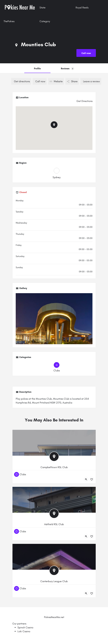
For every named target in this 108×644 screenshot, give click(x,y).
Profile (37, 69)
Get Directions (84, 101)
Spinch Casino (25, 627)
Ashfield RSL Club (54, 524)
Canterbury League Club (54, 581)
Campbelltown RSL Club (54, 467)
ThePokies (9, 21)
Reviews (67, 69)
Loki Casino (24, 631)
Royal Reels (82, 8)
